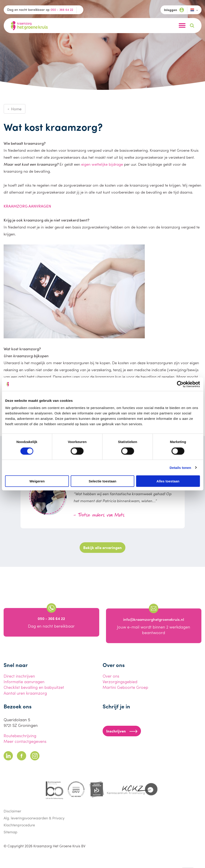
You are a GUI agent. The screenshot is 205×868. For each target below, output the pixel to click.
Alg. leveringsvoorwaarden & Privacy (34, 818)
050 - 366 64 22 (62, 9)
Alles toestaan (168, 481)
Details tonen (180, 467)
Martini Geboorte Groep (125, 687)
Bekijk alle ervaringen (102, 547)
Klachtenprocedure (19, 825)
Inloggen (174, 10)
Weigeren (37, 481)
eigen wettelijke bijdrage (102, 164)
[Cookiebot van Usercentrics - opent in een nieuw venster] (180, 384)
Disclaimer (12, 811)
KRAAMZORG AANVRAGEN (27, 206)
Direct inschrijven (19, 676)
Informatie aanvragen (24, 682)
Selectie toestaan (102, 481)
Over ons (111, 676)
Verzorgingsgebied (120, 682)
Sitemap (10, 832)
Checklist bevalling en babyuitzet (34, 687)
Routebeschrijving (20, 736)
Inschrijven (122, 731)
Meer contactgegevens (25, 741)
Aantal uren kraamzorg (25, 693)
